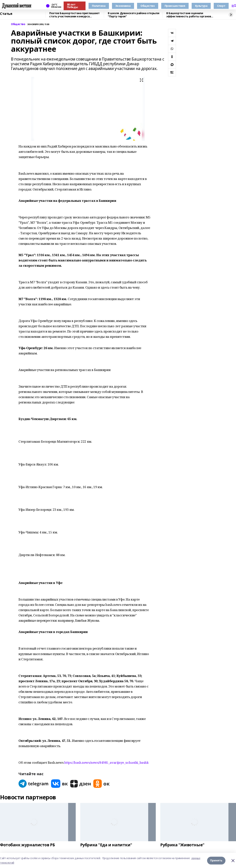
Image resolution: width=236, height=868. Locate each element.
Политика (99, 6)
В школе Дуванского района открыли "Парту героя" (133, 15)
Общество (148, 6)
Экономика (123, 6)
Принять (216, 860)
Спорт (221, 6)
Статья (6, 14)
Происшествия (175, 6)
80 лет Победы (72, 6)
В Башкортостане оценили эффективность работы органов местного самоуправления (189, 15)
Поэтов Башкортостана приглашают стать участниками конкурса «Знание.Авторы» (74, 15)
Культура (201, 6)
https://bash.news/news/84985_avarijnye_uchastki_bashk (106, 762)
